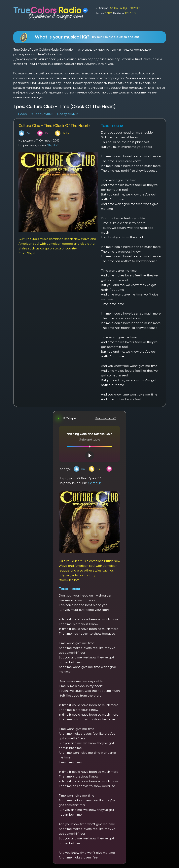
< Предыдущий (42, 114)
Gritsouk (95, 483)
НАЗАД (24, 114)
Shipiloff (53, 145)
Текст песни (69, 589)
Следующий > (68, 114)
